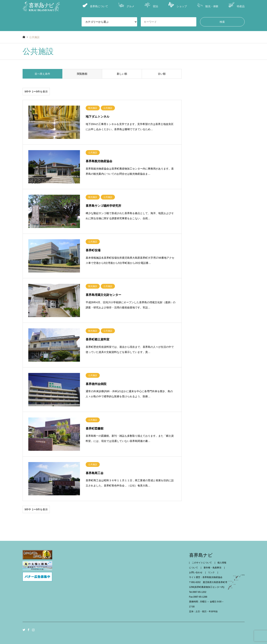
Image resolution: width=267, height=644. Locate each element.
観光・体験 (208, 5)
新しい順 (122, 74)
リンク (212, 572)
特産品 (237, 5)
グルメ (126, 5)
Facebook (28, 630)
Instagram (33, 630)
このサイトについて (203, 563)
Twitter (24, 630)
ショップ (178, 5)
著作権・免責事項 (214, 568)
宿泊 (151, 5)
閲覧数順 (82, 74)
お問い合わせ (197, 572)
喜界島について (95, 6)
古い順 (162, 74)
